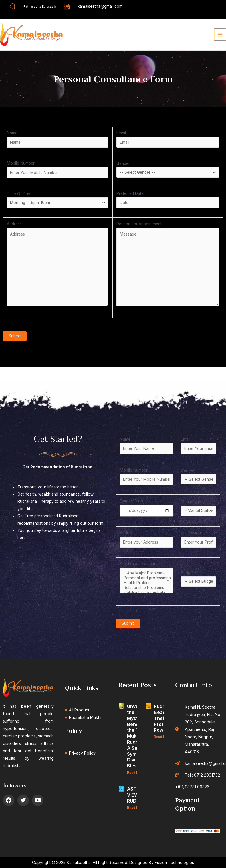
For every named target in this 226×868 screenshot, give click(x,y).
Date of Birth (131, 501)
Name (12, 133)
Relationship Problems (146, 588)
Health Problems (146, 583)
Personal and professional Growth (146, 578)
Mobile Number (21, 163)
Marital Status (193, 502)
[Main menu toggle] (220, 34)
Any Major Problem (137, 564)
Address (14, 224)
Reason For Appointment (139, 224)
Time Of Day (19, 194)
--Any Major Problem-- (146, 573)
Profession (191, 533)
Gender (123, 163)
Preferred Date (130, 193)
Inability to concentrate (146, 593)
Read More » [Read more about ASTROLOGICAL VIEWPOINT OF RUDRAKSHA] (137, 808)
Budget (187, 573)
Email (121, 133)
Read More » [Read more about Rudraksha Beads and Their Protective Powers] (164, 737)
